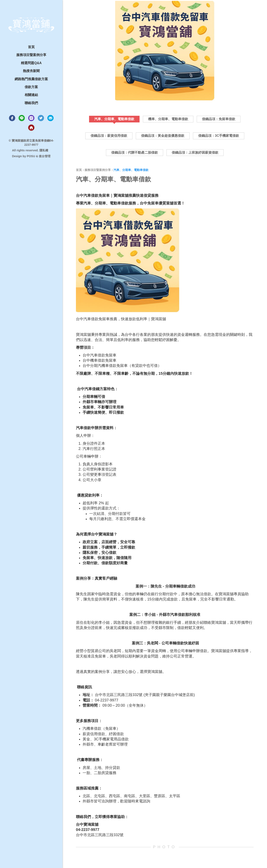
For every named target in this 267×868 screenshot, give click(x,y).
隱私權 (44, 150)
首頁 (79, 170)
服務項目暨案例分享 (98, 170)
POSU (31, 156)
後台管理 (45, 156)
